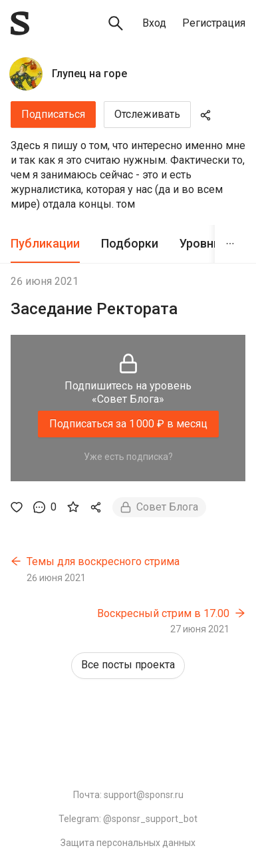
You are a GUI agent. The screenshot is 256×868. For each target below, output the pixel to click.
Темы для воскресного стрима (103, 561)
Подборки (130, 243)
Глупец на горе (89, 74)
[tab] (45, 244)
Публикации (45, 243)
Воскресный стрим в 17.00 (163, 613)
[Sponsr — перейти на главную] (20, 23)
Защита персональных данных (128, 843)
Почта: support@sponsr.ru (128, 795)
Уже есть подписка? (128, 457)
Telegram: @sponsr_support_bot (128, 819)
